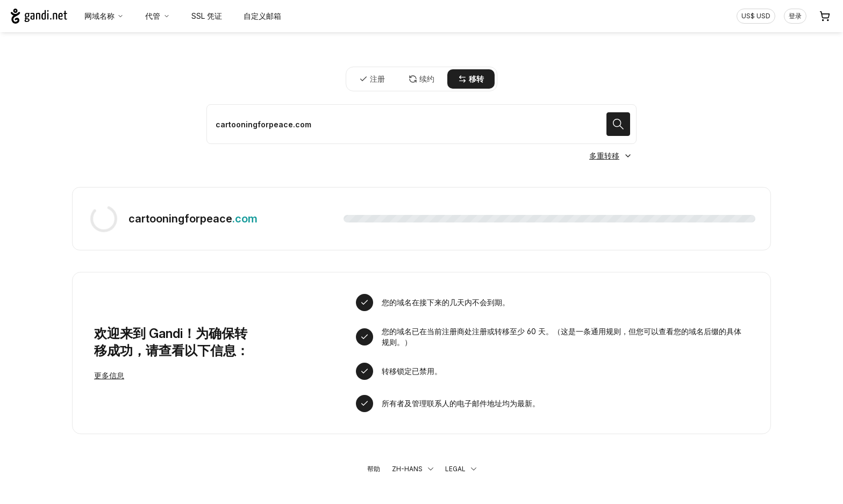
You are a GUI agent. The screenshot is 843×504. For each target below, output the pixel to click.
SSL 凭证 (207, 16)
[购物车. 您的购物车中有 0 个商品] (825, 16)
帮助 (374, 469)
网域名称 (104, 16)
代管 (158, 16)
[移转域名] (421, 124)
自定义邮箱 (262, 16)
